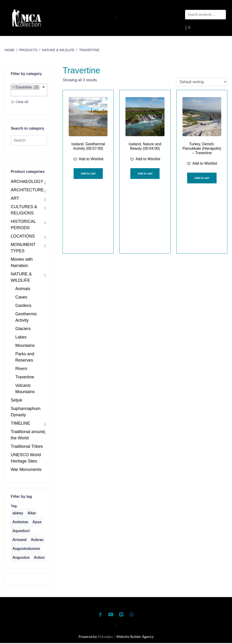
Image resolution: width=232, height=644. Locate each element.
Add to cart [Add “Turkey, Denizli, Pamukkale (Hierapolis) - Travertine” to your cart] (202, 178)
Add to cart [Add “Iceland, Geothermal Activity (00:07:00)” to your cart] (88, 174)
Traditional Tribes (27, 446)
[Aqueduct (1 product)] (21, 531)
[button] (116, 17)
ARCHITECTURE (27, 190)
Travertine (25, 377)
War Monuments (26, 470)
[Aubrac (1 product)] (37, 540)
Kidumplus (105, 637)
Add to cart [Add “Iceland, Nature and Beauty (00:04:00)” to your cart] (145, 174)
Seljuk (16, 400)
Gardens (23, 306)
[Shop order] (202, 82)
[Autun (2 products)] (39, 558)
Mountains (25, 345)
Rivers (21, 369)
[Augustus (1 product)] (21, 558)
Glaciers (23, 329)
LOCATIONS (23, 236)
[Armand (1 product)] (19, 540)
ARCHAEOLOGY (27, 181)
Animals (23, 289)
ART (15, 198)
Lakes (21, 337)
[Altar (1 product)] (32, 513)
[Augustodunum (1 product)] (26, 549)
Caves (21, 297)
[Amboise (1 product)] (20, 522)
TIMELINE (20, 423)
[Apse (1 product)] (37, 522)
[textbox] (14, 93)
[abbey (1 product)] (18, 513)
